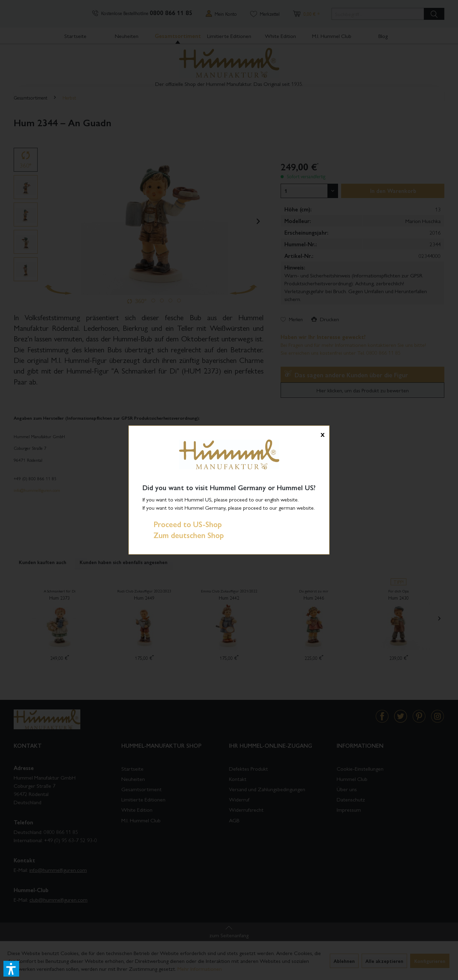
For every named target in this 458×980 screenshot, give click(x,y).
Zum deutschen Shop (183, 535)
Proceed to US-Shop (182, 524)
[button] (11, 969)
